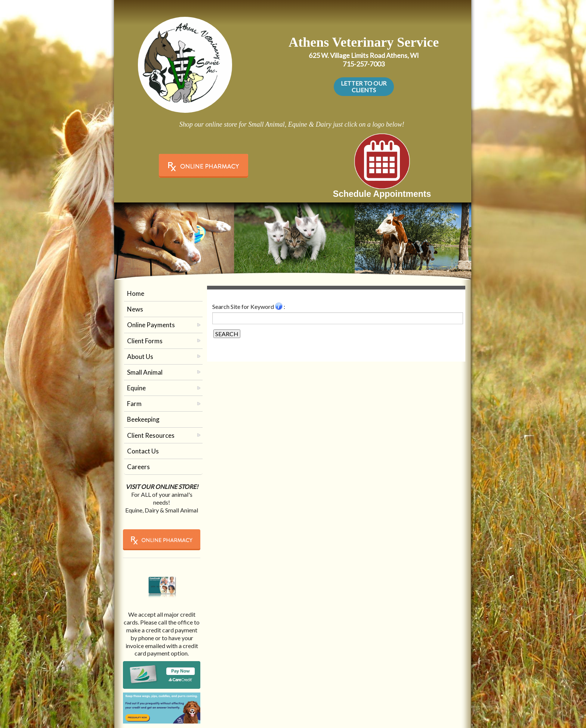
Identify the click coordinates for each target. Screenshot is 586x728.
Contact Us (143, 451)
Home (136, 293)
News (135, 309)
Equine (136, 388)
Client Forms (145, 341)
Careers (138, 467)
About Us (140, 357)
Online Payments (151, 325)
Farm (134, 404)
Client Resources (151, 435)
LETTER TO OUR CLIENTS (364, 86)
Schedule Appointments (382, 194)
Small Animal (145, 372)
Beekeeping (143, 419)
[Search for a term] (338, 318)
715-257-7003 (364, 64)
